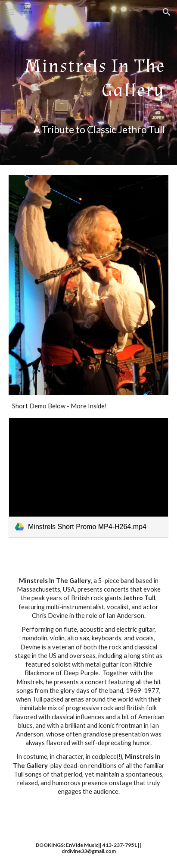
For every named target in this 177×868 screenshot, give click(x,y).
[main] (88, 82)
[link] (88, 478)
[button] (10, 12)
